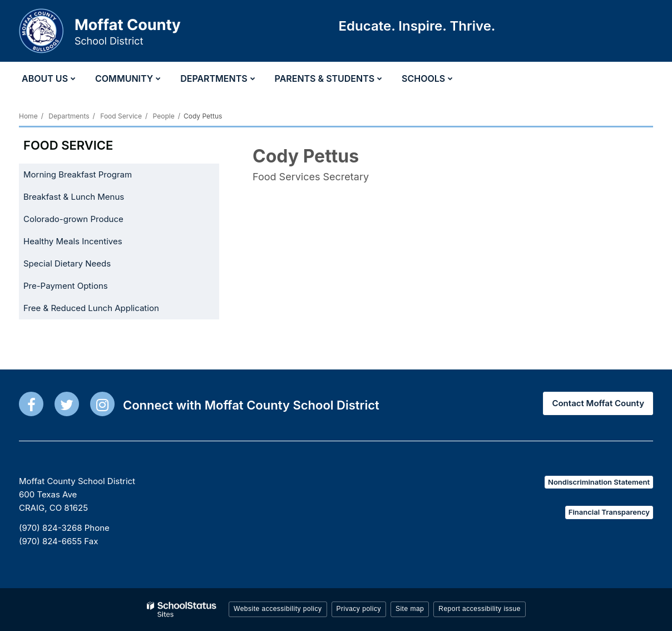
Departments (69, 116)
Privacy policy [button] (359, 609)
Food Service (121, 116)
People (164, 116)
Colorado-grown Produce (90, 221)
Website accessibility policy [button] (278, 609)
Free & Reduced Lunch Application (108, 310)
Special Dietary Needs (67, 263)
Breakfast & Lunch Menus (74, 197)
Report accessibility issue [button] (480, 609)
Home (28, 116)
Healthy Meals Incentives (89, 243)
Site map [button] (410, 609)
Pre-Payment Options (66, 286)
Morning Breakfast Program (78, 174)
